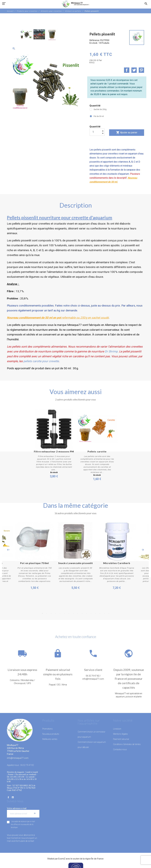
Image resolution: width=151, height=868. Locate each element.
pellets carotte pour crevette (41, 361)
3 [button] (51, 613)
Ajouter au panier (127, 133)
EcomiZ (62, 859)
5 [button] (60, 613)
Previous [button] (8, 550)
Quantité (95, 106)
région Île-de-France (94, 859)
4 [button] (56, 613)
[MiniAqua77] (75, 4)
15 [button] (104, 613)
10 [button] (82, 613)
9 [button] (78, 613)
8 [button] (73, 613)
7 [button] (69, 613)
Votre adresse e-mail (17, 808)
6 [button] (64, 613)
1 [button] (42, 613)
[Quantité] (97, 132)
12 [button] (91, 613)
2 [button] (47, 613)
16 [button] (109, 613)
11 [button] (87, 613)
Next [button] (143, 550)
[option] (26, 34)
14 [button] (100, 613)
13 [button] (95, 613)
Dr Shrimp (111, 351)
